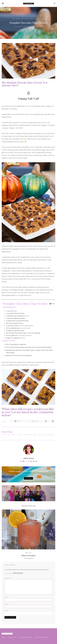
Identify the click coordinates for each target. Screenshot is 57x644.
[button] (25, 558)
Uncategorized (35, 489)
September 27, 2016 (33, 493)
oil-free (20, 435)
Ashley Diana (18, 27)
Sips (30, 553)
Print (52, 304)
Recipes (32, 19)
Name (7, 597)
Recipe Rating (8, 574)
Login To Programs (41, 637)
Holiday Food (19, 19)
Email (7, 604)
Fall (4, 435)
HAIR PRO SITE (13, 637)
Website (7, 611)
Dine (13, 19)
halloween (12, 435)
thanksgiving (50, 435)
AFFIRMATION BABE (26, 637)
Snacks (26, 470)
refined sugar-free (31, 435)
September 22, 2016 (28, 27)
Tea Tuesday (33, 470)
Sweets (43, 19)
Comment (7, 578)
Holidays (27, 19)
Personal (20, 489)
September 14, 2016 (33, 474)
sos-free (41, 435)
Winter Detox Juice (28, 556)
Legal (4, 637)
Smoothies (27, 489)
